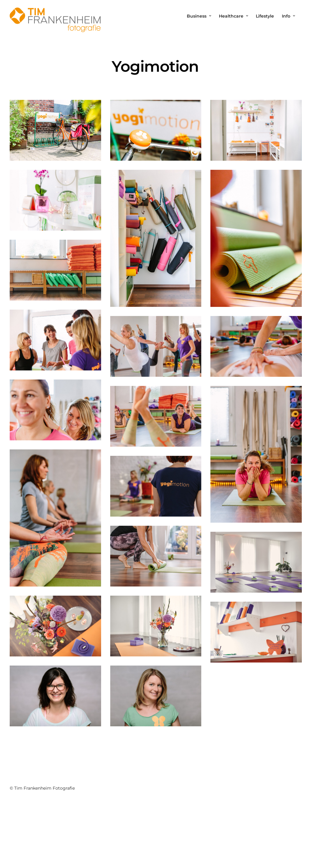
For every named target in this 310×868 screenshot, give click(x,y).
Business (197, 16)
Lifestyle (265, 16)
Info (286, 16)
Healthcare (231, 16)
